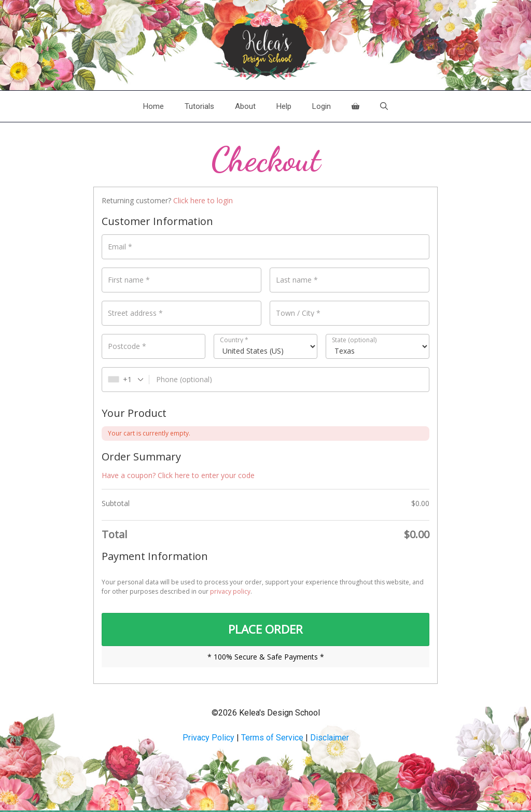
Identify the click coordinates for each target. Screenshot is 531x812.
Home (153, 106)
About (245, 106)
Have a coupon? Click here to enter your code (178, 475)
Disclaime (328, 739)
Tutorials (199, 106)
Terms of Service (272, 739)
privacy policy (230, 591)
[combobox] (126, 380)
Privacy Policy (208, 739)
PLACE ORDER (265, 630)
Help (284, 106)
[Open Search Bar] (384, 106)
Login (322, 106)
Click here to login (203, 200)
